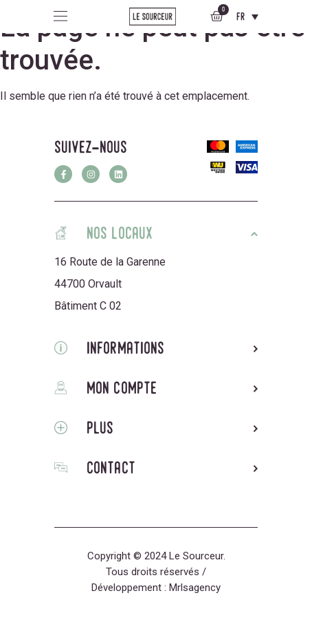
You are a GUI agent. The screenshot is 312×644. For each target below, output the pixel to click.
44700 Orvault (88, 284)
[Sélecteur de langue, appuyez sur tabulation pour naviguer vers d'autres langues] (247, 17)
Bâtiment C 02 (88, 306)
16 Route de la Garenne (110, 262)
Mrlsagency (195, 588)
